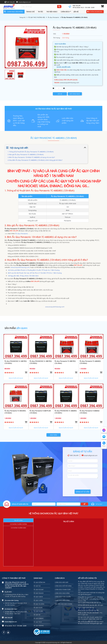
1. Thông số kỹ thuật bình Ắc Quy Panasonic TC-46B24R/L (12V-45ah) (31, 152)
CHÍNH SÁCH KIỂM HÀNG (62, 600)
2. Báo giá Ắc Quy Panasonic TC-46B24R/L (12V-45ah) (26, 154)
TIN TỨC (41, 12)
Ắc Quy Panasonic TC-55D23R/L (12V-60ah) (15, 412)
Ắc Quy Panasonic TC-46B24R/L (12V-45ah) (90, 362)
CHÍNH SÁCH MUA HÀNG (62, 593)
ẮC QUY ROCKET (39, 589)
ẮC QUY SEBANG (39, 625)
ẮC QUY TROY (38, 622)
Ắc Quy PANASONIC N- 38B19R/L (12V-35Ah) (41, 362)
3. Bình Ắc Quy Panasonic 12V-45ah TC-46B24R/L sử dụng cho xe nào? (31, 157)
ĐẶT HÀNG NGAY (75, 94)
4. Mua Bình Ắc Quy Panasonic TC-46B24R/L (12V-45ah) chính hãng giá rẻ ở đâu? (35, 160)
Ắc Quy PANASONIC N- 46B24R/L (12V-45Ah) (66, 412)
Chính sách (65, 12)
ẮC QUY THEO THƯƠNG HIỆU (37, 17)
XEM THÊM (53, 435)
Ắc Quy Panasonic (53, 17)
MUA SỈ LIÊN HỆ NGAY (16, 378)
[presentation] (81, 483)
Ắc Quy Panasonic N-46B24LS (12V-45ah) (89, 412)
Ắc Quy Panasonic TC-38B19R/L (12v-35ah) (65, 362)
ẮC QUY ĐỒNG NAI (39, 582)
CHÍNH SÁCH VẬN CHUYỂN (63, 597)
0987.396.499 (11, 2)
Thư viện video (52, 12)
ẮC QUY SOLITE (38, 607)
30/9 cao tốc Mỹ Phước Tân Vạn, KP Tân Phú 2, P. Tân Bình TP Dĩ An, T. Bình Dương (35, 273)
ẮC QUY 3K (37, 615)
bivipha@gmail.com (25, 2)
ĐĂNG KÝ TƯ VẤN (83, 492)
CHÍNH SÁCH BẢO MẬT (62, 582)
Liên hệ (76, 12)
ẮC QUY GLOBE (38, 611)
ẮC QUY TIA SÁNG (39, 604)
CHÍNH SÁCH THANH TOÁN (63, 589)
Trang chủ (30, 12)
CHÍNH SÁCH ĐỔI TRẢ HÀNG (63, 586)
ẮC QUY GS (37, 586)
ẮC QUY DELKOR (39, 593)
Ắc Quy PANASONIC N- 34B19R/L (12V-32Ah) (16, 362)
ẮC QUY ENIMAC (39, 618)
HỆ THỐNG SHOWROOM (95, 12)
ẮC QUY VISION (38, 597)
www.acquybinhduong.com (69, 82)
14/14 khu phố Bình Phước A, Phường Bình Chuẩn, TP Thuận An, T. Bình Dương (34, 270)
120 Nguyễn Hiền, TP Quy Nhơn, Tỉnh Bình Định (23, 276)
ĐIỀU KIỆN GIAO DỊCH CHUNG (64, 604)
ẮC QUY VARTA (38, 600)
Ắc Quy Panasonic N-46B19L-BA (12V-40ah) (40, 412)
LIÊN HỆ (60, 94)
